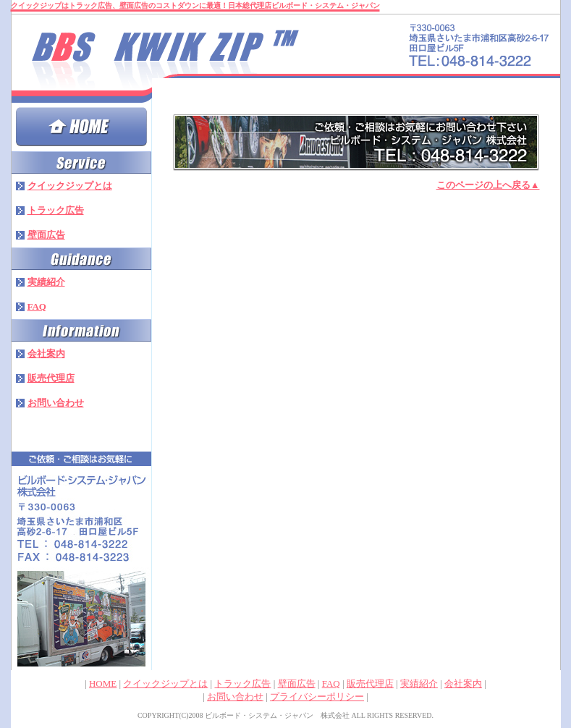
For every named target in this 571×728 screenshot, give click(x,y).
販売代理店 (370, 683)
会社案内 (463, 683)
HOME (103, 683)
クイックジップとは (165, 683)
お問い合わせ (235, 697)
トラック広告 (242, 683)
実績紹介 (419, 683)
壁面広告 (297, 683)
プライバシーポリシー (317, 697)
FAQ (331, 683)
